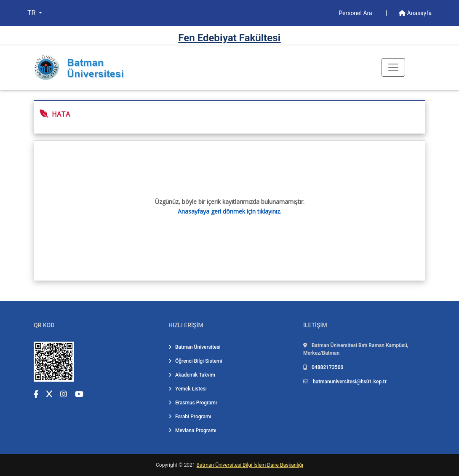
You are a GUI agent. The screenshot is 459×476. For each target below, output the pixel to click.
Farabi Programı (190, 417)
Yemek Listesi (188, 389)
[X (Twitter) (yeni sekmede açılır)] (49, 394)
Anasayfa (415, 13)
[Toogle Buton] (393, 67)
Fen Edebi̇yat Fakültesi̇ (229, 38)
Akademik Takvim (192, 375)
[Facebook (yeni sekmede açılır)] (36, 394)
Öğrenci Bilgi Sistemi (195, 361)
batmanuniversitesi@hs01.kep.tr (350, 382)
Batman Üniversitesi (195, 347)
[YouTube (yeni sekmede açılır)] (79, 394)
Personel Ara (356, 13)
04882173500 (327, 367)
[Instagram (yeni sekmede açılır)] (64, 394)
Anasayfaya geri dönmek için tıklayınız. (229, 211)
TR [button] (32, 13)
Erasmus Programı (193, 403)
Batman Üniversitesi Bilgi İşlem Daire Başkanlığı (250, 465)
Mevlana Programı (192, 431)
